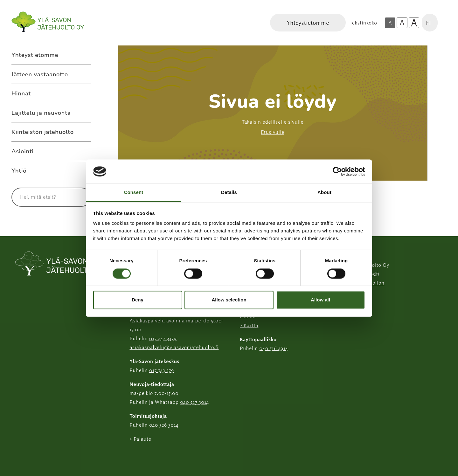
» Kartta (249, 325)
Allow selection (229, 300)
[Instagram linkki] (132, 455)
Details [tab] (229, 193)
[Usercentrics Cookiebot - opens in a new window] (337, 171)
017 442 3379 (163, 338)
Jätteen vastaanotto (40, 74)
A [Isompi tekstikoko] (402, 22)
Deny (138, 300)
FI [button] (428, 23)
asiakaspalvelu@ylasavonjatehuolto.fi (174, 347)
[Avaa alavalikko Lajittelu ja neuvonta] (85, 113)
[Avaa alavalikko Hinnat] (85, 93)
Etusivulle (273, 132)
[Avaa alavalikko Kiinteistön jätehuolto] (85, 132)
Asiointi (23, 151)
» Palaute (141, 439)
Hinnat (21, 93)
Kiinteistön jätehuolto (43, 132)
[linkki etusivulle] (60, 264)
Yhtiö (19, 171)
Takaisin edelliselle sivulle (273, 122)
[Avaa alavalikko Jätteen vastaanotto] (85, 74)
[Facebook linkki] (127, 455)
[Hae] (79, 197)
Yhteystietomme (35, 55)
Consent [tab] (134, 193)
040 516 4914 (274, 348)
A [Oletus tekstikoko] (390, 23)
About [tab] (324, 193)
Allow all (320, 300)
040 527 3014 (194, 402)
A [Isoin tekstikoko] (414, 23)
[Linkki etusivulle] (48, 22)
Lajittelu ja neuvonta (41, 113)
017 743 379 (162, 370)
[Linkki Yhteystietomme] (308, 23)
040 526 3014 (164, 425)
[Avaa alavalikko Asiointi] (85, 151)
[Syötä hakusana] (39, 197)
